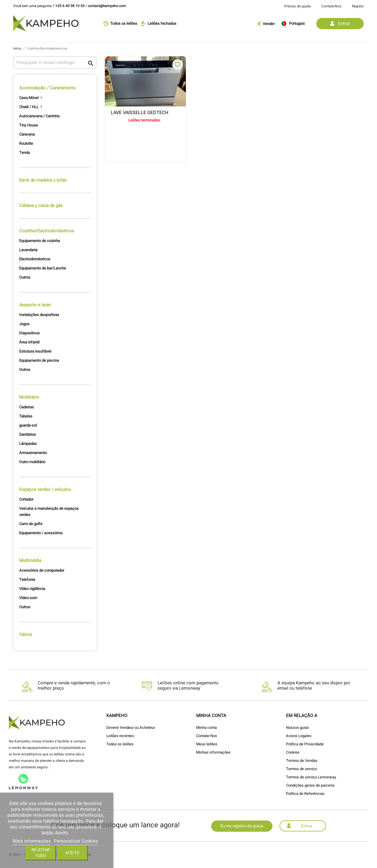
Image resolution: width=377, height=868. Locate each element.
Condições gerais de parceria (310, 785)
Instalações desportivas (39, 315)
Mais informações (32, 841)
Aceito (72, 853)
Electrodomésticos (35, 259)
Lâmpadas (28, 444)
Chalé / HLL (29, 107)
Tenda (24, 153)
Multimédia (30, 560)
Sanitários (28, 434)
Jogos (24, 324)
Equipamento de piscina (39, 360)
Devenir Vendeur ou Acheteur (131, 728)
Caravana (27, 134)
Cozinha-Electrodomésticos (47, 231)
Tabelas (26, 416)
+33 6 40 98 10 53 (70, 6)
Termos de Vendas (302, 761)
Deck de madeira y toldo (43, 180)
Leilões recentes (120, 736)
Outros (25, 277)
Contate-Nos (331, 6)
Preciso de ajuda (297, 6)
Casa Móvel (29, 98)
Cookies (293, 752)
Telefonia (27, 580)
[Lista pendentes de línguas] (297, 24)
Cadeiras (27, 407)
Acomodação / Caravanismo (47, 88)
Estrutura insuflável (35, 351)
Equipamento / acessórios (41, 533)
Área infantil (29, 342)
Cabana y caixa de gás (41, 206)
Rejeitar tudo (41, 853)
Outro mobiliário (32, 462)
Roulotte (26, 143)
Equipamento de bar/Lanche (43, 268)
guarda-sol (28, 425)
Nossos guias (297, 728)
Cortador (26, 499)
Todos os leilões (120, 744)
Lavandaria (28, 250)
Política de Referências (305, 794)
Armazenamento (33, 453)
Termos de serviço (301, 769)
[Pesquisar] (55, 63)
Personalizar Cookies (76, 841)
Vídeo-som (28, 598)
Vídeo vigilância (32, 589)
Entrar (307, 826)
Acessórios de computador (42, 570)
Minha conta (206, 728)
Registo (358, 6)
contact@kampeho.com (107, 6)
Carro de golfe (31, 524)
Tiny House (29, 125)
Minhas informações (213, 752)
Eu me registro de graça (242, 826)
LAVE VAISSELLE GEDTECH (139, 113)
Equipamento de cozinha (39, 241)
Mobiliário (29, 397)
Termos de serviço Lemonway (311, 777)
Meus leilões (207, 744)
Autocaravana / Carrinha (39, 116)
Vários (26, 634)
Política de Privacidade (305, 744)
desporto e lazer (35, 305)
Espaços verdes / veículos (45, 489)
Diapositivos (29, 333)
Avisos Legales (299, 736)
